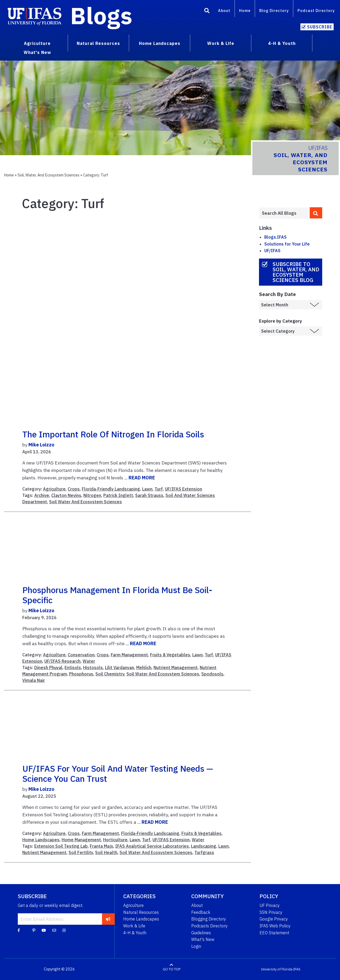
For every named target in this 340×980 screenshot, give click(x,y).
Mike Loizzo (41, 445)
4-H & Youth (135, 933)
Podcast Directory (316, 10)
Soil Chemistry (110, 674)
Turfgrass (204, 852)
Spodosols (212, 674)
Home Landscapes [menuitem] (160, 43)
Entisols (73, 668)
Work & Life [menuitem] (221, 43)
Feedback (201, 912)
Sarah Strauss (149, 495)
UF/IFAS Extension (184, 489)
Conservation (81, 655)
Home (245, 10)
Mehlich (144, 668)
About (224, 10)
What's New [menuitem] (37, 52)
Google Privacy (274, 919)
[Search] (207, 11)
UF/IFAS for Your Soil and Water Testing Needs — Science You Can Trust (118, 774)
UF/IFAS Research (62, 661)
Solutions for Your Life (287, 244)
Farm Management (129, 655)
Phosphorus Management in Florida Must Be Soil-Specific (117, 595)
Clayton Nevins (66, 495)
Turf (159, 489)
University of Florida (277, 969)
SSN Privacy (271, 912)
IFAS (297, 969)
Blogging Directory (209, 919)
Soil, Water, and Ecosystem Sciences (48, 175)
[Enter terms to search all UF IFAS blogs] (284, 213)
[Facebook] (19, 930)
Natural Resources (141, 912)
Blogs (101, 15)
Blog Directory (274, 10)
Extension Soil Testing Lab (61, 846)
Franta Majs (101, 846)
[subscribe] (108, 919)
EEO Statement (274, 933)
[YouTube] (44, 930)
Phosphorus (81, 674)
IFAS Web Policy (275, 926)
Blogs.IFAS (275, 237)
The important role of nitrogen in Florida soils (113, 434)
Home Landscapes (41, 840)
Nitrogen (92, 495)
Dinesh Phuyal (48, 668)
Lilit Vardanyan (120, 668)
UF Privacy (270, 905)
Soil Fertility (81, 852)
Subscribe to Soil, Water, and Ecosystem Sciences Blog (296, 272)
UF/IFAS (272, 251)
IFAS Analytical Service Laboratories (152, 846)
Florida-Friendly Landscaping (111, 489)
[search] (316, 213)
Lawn (147, 489)
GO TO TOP (172, 969)
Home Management (81, 840)
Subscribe (320, 27)
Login (196, 946)
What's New (203, 939)
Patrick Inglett (118, 495)
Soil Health (106, 852)
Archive (42, 495)
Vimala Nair (34, 680)
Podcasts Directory (209, 926)
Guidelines (201, 933)
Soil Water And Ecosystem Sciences (86, 502)
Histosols (93, 668)
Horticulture (115, 840)
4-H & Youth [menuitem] (282, 43)
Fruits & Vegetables (170, 655)
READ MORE (142, 478)
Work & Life (134, 926)
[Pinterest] (34, 930)
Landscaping (204, 846)
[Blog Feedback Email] (54, 930)
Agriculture (54, 489)
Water (89, 661)
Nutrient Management (176, 668)
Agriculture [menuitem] (37, 43)
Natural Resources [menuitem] (98, 43)
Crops (74, 489)
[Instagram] (64, 930)
